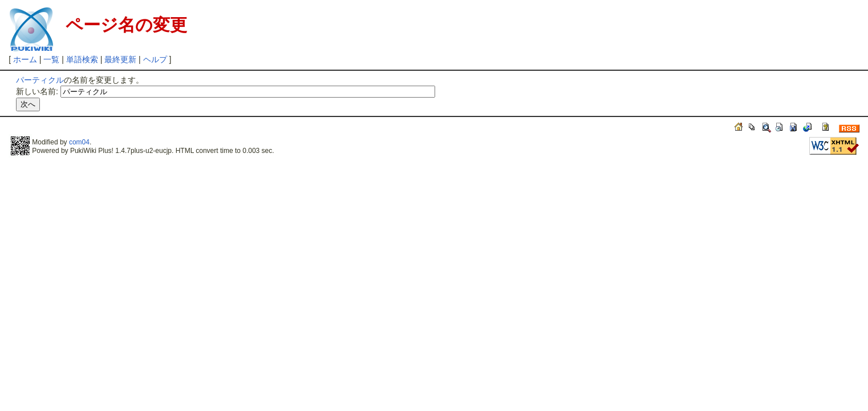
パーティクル (40, 80)
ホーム (25, 59)
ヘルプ (155, 59)
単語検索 (82, 59)
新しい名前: (37, 91)
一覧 (51, 59)
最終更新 (120, 59)
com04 (79, 142)
